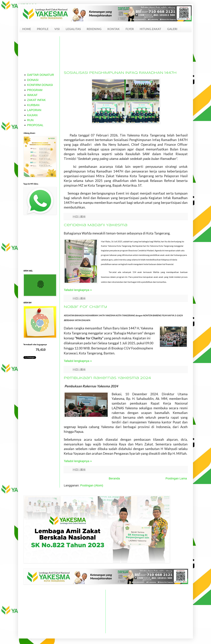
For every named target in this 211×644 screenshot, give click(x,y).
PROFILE (43, 29)
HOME (27, 29)
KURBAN (33, 105)
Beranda (114, 478)
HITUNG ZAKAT (150, 29)
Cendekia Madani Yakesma (96, 225)
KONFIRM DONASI (40, 85)
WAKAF (32, 95)
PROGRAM (35, 90)
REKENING (94, 29)
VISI (57, 29)
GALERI (172, 29)
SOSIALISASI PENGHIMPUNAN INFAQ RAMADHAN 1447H (120, 73)
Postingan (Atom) (92, 485)
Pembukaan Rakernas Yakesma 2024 (107, 378)
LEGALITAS (73, 29)
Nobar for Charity (85, 307)
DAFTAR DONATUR (41, 75)
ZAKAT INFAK (37, 100)
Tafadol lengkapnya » (78, 290)
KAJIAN (32, 115)
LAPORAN (34, 110)
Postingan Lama (176, 478)
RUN (30, 120)
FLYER (130, 29)
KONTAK (114, 29)
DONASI (33, 80)
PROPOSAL (35, 125)
